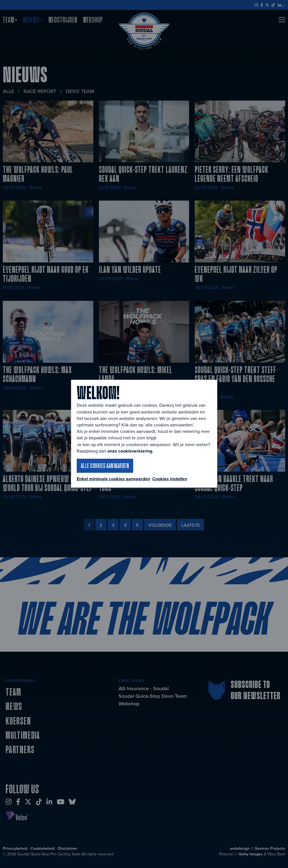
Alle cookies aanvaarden (105, 465)
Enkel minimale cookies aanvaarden (113, 479)
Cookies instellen (170, 479)
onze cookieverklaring (130, 451)
